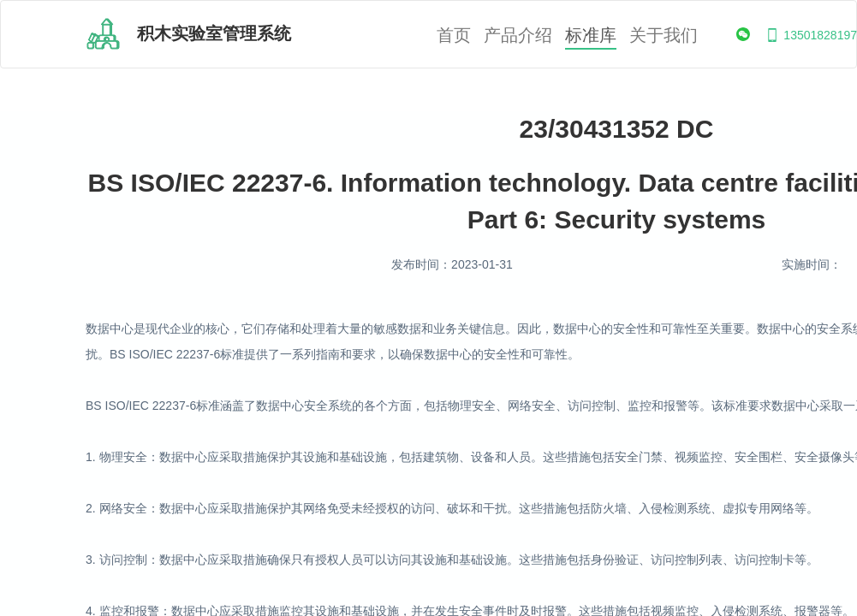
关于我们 (664, 36)
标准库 (591, 36)
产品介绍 (518, 36)
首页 (454, 36)
